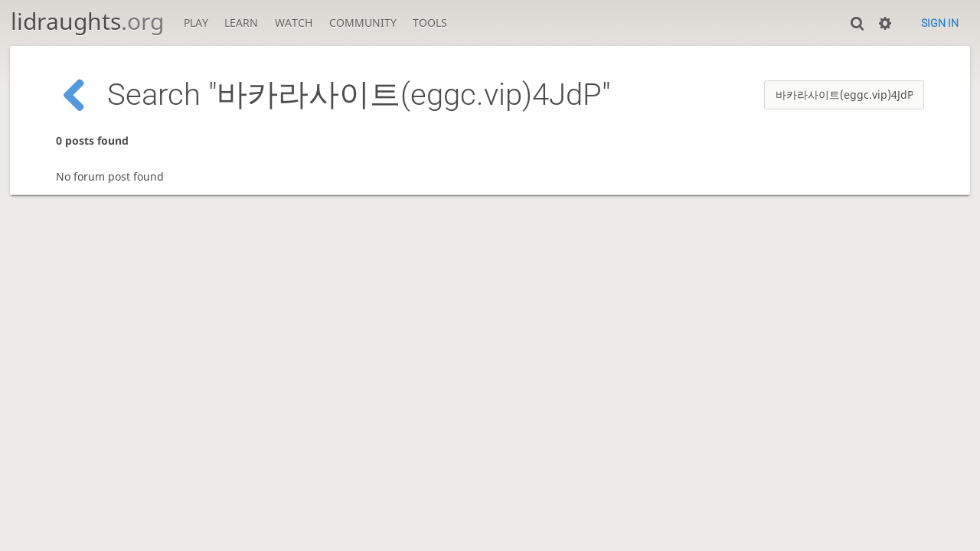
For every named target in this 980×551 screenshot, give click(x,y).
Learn (241, 23)
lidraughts (87, 21)
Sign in (940, 23)
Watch (294, 23)
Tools (430, 23)
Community (363, 23)
